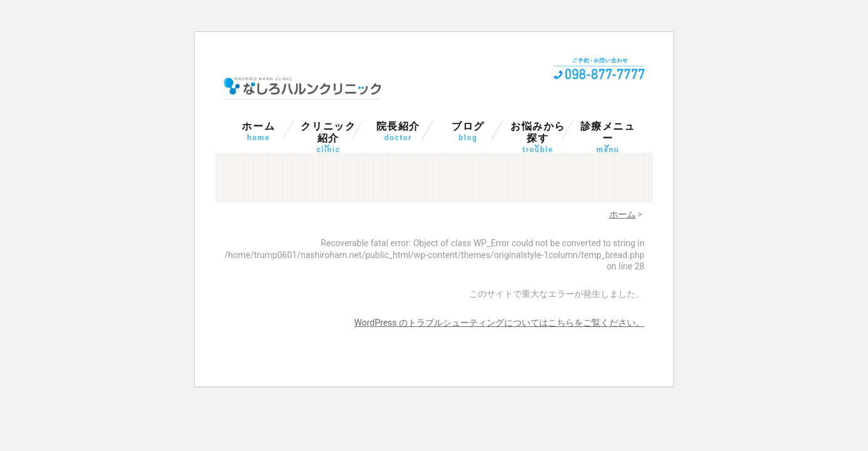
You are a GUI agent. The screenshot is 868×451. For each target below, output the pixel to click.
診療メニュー (608, 133)
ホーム (259, 132)
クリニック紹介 (329, 133)
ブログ (468, 132)
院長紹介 (398, 132)
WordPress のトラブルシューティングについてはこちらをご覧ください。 (500, 323)
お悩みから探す (538, 133)
